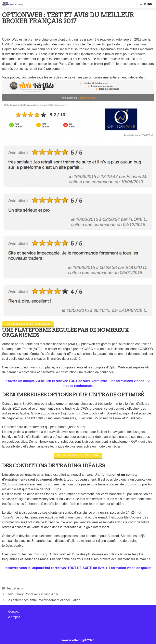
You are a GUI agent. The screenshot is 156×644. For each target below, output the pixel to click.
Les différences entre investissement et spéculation (44, 600)
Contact (13, 611)
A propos (14, 617)
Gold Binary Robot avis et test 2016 (32, 594)
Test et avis (15, 588)
